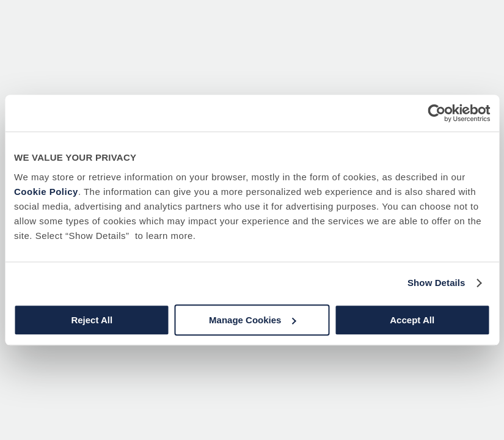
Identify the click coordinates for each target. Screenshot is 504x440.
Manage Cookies (252, 320)
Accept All (412, 320)
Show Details (436, 283)
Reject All (92, 320)
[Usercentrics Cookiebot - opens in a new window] (436, 113)
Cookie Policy (46, 192)
